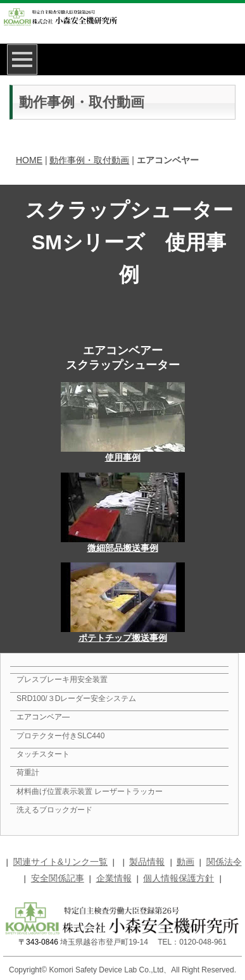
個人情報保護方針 (179, 878)
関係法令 (224, 862)
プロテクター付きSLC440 (60, 736)
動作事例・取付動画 (89, 160)
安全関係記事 (58, 878)
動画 (185, 862)
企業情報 (114, 878)
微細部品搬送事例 (123, 548)
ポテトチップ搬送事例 (123, 638)
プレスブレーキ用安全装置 (62, 679)
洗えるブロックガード (54, 810)
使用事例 (123, 457)
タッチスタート (43, 754)
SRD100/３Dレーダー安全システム (76, 698)
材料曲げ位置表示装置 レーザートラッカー (90, 791)
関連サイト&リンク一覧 (60, 862)
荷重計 (28, 772)
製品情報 (147, 862)
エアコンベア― (43, 717)
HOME (29, 160)
